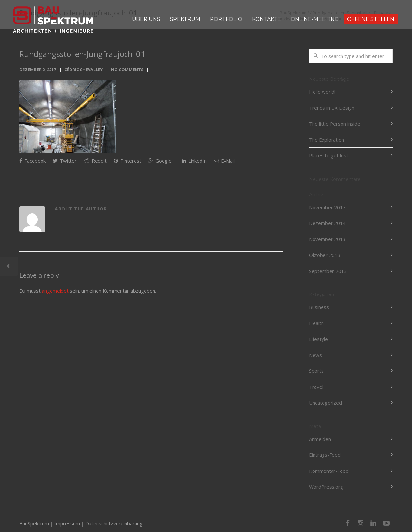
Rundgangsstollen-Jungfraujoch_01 (82, 54)
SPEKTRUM (185, 19)
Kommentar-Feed (329, 471)
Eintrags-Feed (325, 455)
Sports (316, 371)
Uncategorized (325, 403)
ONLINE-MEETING (315, 19)
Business (319, 307)
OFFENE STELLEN (371, 19)
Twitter (65, 161)
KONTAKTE (267, 19)
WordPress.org (326, 487)
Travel (316, 387)
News (315, 355)
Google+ (161, 161)
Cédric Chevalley (84, 70)
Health (316, 323)
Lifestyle (318, 339)
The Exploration (327, 140)
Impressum (67, 523)
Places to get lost (329, 155)
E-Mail (224, 161)
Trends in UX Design (332, 108)
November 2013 (327, 239)
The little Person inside (335, 124)
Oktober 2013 (325, 255)
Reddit (95, 161)
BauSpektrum (34, 523)
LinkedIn (194, 161)
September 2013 (328, 271)
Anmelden (320, 439)
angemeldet (55, 291)
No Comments (127, 70)
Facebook (33, 161)
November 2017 (327, 207)
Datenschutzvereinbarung (114, 523)
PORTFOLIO (226, 19)
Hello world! (322, 92)
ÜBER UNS (146, 19)
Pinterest (127, 161)
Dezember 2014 (327, 223)
